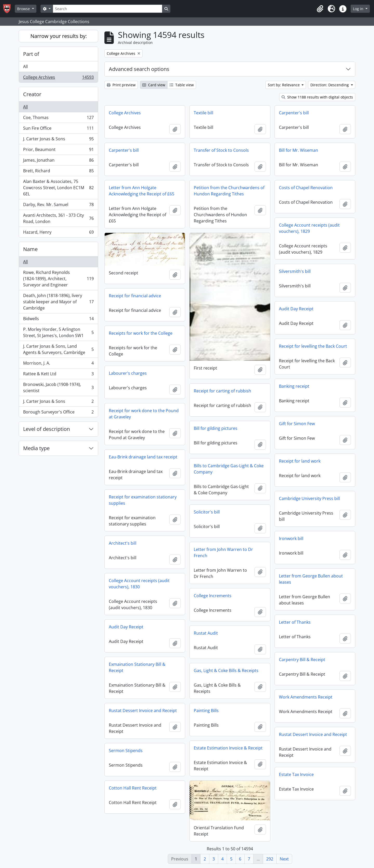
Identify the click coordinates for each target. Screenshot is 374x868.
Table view (182, 85)
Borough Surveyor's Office (58, 413)
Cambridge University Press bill (309, 498)
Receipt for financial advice (135, 296)
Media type (36, 448)
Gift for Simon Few (297, 424)
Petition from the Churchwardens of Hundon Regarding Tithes (229, 191)
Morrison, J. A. (58, 364)
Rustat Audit (206, 633)
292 (270, 859)
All (25, 67)
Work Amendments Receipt (306, 697)
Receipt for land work (300, 461)
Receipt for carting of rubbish (222, 391)
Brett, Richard (58, 172)
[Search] (108, 9)
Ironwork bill (291, 538)
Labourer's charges (128, 373)
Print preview (121, 85)
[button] (320, 9)
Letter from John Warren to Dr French (223, 553)
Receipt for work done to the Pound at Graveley (144, 414)
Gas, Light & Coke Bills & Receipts (226, 670)
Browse (24, 9)
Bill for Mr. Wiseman (299, 150)
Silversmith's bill (295, 271)
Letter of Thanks (295, 622)
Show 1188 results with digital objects (317, 97)
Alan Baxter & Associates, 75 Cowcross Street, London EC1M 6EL (58, 188)
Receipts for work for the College (141, 333)
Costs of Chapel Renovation (306, 188)
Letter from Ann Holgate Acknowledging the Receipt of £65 (142, 191)
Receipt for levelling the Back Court (313, 346)
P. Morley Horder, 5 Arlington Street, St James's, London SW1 (58, 332)
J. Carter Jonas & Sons (58, 140)
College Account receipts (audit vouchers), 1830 (139, 584)
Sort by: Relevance (284, 85)
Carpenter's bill (294, 113)
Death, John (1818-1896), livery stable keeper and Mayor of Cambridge (58, 302)
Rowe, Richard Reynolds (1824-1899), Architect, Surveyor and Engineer (58, 279)
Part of (31, 54)
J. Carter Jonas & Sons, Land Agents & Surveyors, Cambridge (58, 349)
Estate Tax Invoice (296, 774)
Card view (154, 85)
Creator (32, 94)
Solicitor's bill (207, 512)
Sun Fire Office (58, 129)
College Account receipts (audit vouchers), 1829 (309, 228)
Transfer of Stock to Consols (221, 150)
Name (30, 249)
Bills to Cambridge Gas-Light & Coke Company (229, 469)
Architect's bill (123, 543)
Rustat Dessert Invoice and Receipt (143, 711)
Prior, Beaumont (58, 151)
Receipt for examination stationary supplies (143, 500)
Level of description (46, 429)
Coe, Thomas (58, 119)
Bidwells (58, 320)
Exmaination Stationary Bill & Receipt (137, 667)
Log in (359, 9)
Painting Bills (206, 711)
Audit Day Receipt (296, 309)
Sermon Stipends (126, 751)
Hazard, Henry (58, 233)
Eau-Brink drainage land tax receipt (143, 457)
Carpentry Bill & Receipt (302, 660)
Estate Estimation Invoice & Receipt (228, 748)
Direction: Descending (330, 85)
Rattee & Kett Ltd (58, 375)
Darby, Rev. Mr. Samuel (58, 206)
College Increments (213, 596)
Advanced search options (139, 69)
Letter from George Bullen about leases (311, 579)
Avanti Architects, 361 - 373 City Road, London (58, 218)
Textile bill (203, 113)
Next (284, 859)
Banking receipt (294, 386)
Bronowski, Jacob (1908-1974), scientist (58, 387)
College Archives (58, 78)
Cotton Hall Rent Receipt (133, 788)
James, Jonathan (58, 161)
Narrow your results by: (59, 36)
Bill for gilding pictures (216, 428)
